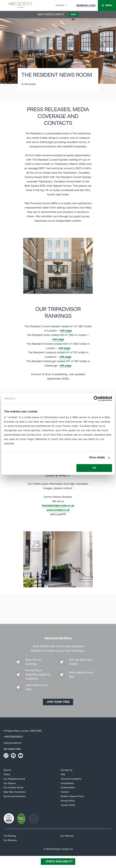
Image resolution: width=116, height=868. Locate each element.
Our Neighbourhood (14, 779)
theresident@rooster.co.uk (58, 506)
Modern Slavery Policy (72, 796)
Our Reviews (10, 840)
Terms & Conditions (71, 779)
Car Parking (10, 836)
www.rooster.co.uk (58, 510)
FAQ (63, 775)
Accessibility (67, 783)
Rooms (7, 770)
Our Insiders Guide (14, 788)
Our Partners (67, 836)
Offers (7, 775)
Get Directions (12, 749)
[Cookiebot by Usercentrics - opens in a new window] (99, 399)
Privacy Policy (68, 801)
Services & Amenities (15, 796)
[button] (107, 5)
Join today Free (58, 702)
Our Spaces (10, 783)
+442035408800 (13, 737)
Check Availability (59, 862)
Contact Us (67, 770)
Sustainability (68, 788)
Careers (65, 792)
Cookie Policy (68, 805)
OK (94, 468)
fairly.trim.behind (12, 743)
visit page (66, 331)
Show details (97, 458)
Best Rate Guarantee (15, 792)
